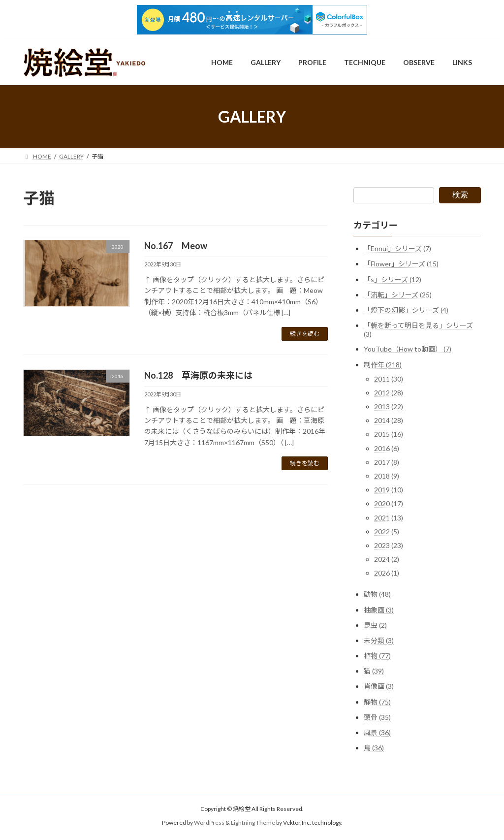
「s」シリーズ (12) (393, 279)
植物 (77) (377, 656)
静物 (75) (377, 702)
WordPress (209, 823)
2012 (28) (389, 393)
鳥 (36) (374, 748)
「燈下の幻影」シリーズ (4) (406, 310)
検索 (460, 195)
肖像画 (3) (379, 687)
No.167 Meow (176, 246)
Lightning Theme (253, 823)
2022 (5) (387, 532)
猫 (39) (374, 671)
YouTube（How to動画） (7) (408, 349)
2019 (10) (389, 490)
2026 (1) (387, 573)
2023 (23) (389, 545)
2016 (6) (387, 448)
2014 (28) (389, 420)
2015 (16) (389, 435)
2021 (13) (389, 518)
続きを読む (305, 334)
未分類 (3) (379, 640)
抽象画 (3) (379, 610)
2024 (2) (387, 559)
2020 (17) (389, 503)
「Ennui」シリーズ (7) (397, 248)
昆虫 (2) (375, 625)
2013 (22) (389, 406)
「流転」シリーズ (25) (398, 295)
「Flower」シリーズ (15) (401, 264)
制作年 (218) (383, 365)
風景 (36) (377, 732)
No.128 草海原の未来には (198, 375)
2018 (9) (387, 476)
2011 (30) (389, 379)
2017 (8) (387, 462)
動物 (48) (377, 594)
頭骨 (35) (377, 717)
